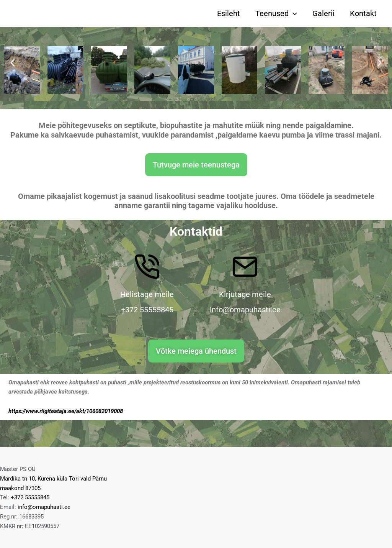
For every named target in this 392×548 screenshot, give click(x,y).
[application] (293, 13)
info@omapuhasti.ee (44, 507)
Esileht (229, 13)
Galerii (323, 13)
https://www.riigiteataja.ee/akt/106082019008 (66, 411)
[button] (12, 62)
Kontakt (363, 13)
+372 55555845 (30, 497)
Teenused (276, 13)
